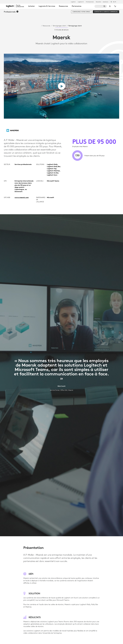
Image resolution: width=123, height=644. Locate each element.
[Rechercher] (101, 6)
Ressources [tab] (63, 6)
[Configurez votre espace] (81, 12)
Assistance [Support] (106, 2)
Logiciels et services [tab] (47, 6)
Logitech (73, 2)
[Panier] (115, 6)
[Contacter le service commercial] (106, 12)
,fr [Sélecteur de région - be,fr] (115, 2)
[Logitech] (16, 6)
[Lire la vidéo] (62, 86)
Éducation (99, 2)
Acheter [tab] (32, 6)
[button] (11, 12)
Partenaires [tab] (77, 6)
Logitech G (81, 2)
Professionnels (90, 2)
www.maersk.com (22, 197)
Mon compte (110, 6)
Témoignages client (59, 26)
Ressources (46, 26)
